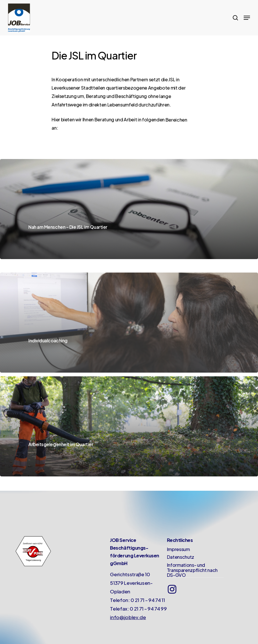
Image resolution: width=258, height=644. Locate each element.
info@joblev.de (128, 617)
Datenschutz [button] (181, 557)
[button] (247, 18)
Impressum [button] (178, 549)
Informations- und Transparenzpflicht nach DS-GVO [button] (192, 570)
